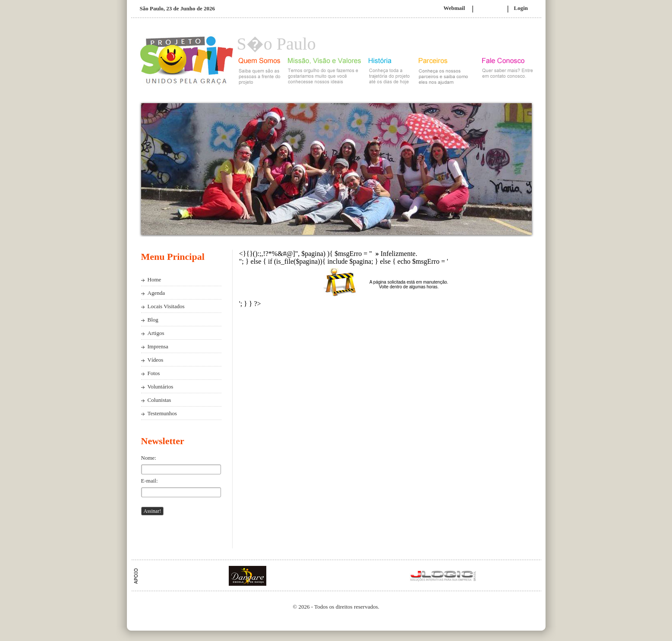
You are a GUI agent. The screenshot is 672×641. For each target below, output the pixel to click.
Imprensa (158, 346)
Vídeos (156, 360)
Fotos (154, 373)
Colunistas (159, 400)
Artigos (156, 333)
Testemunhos (162, 413)
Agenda (156, 293)
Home (155, 279)
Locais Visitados (166, 306)
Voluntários (161, 387)
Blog (153, 320)
